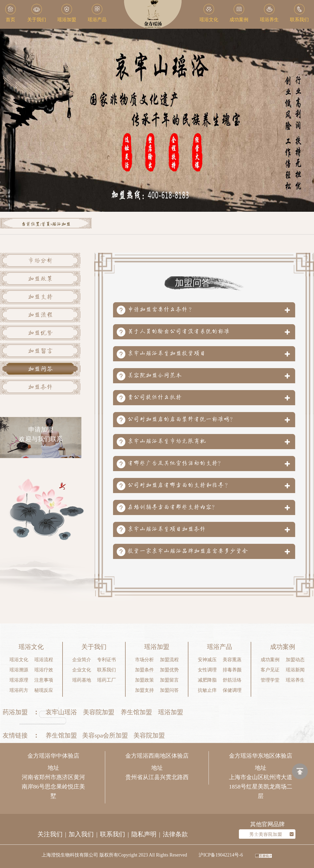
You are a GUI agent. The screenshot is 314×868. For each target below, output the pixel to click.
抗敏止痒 (207, 690)
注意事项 (44, 680)
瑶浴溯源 (19, 670)
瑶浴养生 (295, 680)
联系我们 (106, 670)
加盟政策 (40, 279)
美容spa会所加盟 (105, 735)
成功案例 (270, 660)
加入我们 (81, 834)
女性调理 (207, 670)
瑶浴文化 (19, 660)
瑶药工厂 (106, 680)
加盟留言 (40, 351)
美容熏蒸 (232, 660)
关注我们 (50, 834)
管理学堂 (270, 680)
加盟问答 (40, 369)
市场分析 (40, 261)
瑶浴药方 (19, 690)
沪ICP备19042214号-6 (221, 855)
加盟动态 (295, 660)
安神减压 (207, 660)
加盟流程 (40, 315)
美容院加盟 (99, 712)
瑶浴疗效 (44, 670)
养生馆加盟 (136, 712)
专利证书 (106, 660)
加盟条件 (40, 387)
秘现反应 (44, 690)
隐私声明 (144, 834)
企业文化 (82, 670)
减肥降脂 (207, 680)
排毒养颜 (232, 670)
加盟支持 (40, 297)
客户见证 (270, 670)
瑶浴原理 (19, 680)
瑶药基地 (82, 680)
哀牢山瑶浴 (61, 712)
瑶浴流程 (44, 660)
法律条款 (175, 834)
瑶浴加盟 (171, 712)
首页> (46, 224)
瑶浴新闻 (295, 670)
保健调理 (232, 690)
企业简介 (82, 660)
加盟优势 (40, 333)
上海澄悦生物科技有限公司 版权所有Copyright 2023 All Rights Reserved (114, 855)
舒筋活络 (232, 680)
